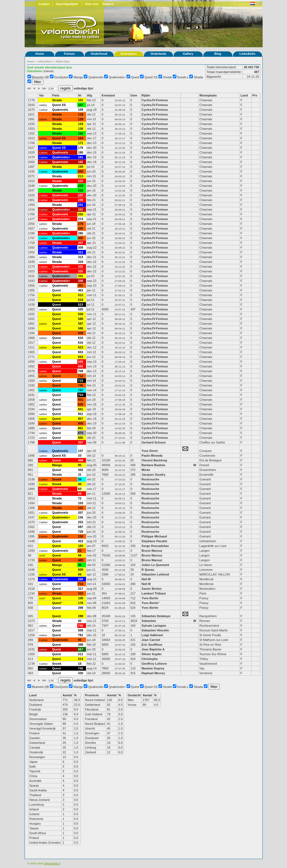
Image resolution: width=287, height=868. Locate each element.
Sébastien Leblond (155, 574)
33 (80, 456)
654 (81, 357)
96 (80, 640)
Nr (80, 95)
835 (81, 404)
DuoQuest (61, 77)
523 (81, 305)
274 (81, 219)
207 (81, 513)
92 (80, 621)
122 (81, 508)
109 (81, 110)
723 (81, 381)
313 (81, 257)
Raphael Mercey (153, 673)
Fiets (56, 95)
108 (81, 598)
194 (81, 167)
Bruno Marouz (152, 551)
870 (81, 433)
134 (81, 124)
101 (81, 100)
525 (81, 309)
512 (81, 295)
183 (81, 546)
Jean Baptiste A (153, 649)
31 (80, 475)
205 (81, 171)
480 (81, 560)
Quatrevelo (96, 77)
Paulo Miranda (152, 456)
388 (81, 645)
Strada (198, 77)
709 (81, 371)
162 (81, 133)
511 (81, 654)
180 (81, 152)
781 (81, 635)
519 (81, 300)
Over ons (92, 4)
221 (81, 181)
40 (80, 484)
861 (81, 428)
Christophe (150, 659)
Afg (90, 95)
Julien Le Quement (155, 565)
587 (81, 324)
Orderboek (158, 54)
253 (81, 522)
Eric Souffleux (152, 645)
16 (80, 664)
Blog (218, 54)
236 (81, 517)
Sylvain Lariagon (154, 626)
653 (81, 352)
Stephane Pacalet (154, 541)
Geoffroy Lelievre (154, 664)
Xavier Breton (152, 589)
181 (81, 157)
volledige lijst (83, 88)
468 (81, 460)
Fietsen (69, 54)
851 (81, 414)
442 (81, 470)
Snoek (167, 77)
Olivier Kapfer (152, 654)
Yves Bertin (150, 598)
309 (81, 247)
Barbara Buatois (154, 465)
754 (81, 395)
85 (80, 465)
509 (81, 570)
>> (45, 88)
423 (81, 541)
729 (81, 532)
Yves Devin (150, 451)
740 (81, 626)
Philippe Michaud (155, 536)
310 (81, 593)
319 (81, 262)
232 (81, 190)
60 (80, 489)
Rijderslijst (63, 61)
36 (80, 565)
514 (81, 659)
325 (81, 271)
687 (81, 527)
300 (81, 238)
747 (81, 390)
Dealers (108, 4)
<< (30, 88)
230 (81, 536)
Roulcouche (151, 479)
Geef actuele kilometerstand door (50, 67)
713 (81, 584)
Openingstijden (67, 4)
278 (81, 224)
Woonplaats (208, 95)
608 (81, 333)
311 (81, 252)
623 (81, 347)
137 (81, 451)
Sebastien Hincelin (155, 630)
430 (81, 673)
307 (81, 243)
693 (81, 366)
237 (81, 195)
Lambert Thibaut (154, 593)
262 (81, 214)
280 (81, 228)
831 (81, 400)
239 (81, 200)
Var (41, 95)
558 (81, 314)
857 (81, 419)
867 (81, 649)
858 (81, 423)
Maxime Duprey (153, 668)
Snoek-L (183, 77)
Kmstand (108, 95)
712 (81, 376)
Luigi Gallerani (152, 635)
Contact (44, 4)
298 (81, 608)
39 (80, 479)
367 (81, 442)
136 (81, 129)
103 (81, 503)
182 (81, 162)
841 (81, 409)
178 (81, 148)
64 (80, 494)
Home (40, 54)
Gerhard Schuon (154, 442)
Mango (78, 77)
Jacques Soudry (154, 475)
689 (81, 362)
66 (80, 574)
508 (81, 630)
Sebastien (149, 621)
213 (81, 176)
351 (81, 286)
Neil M (146, 579)
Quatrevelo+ (117, 77)
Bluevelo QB (40, 77)
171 (81, 143)
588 (81, 328)
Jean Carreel (151, 640)
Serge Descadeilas (155, 546)
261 (81, 209)
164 (81, 138)
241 (81, 205)
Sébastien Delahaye (156, 616)
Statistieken (35, 71)
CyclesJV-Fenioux (155, 100)
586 (81, 319)
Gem (134, 95)
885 (81, 438)
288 (81, 616)
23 (80, 551)
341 (81, 276)
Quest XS (151, 77)
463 (81, 290)
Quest (135, 77)
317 (81, 589)
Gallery (188, 54)
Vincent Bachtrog (155, 460)
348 (81, 281)
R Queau (148, 570)
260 (81, 579)
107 (81, 105)
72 (80, 498)
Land (244, 95)
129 (81, 119)
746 (81, 385)
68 (80, 555)
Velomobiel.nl (52, 863)
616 (81, 343)
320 (81, 266)
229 (81, 186)
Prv (255, 95)
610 (81, 338)
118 (81, 114)
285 (81, 233)
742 (81, 668)
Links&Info (247, 54)
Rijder (146, 95)
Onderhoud (99, 54)
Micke (146, 470)
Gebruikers (129, 54)
